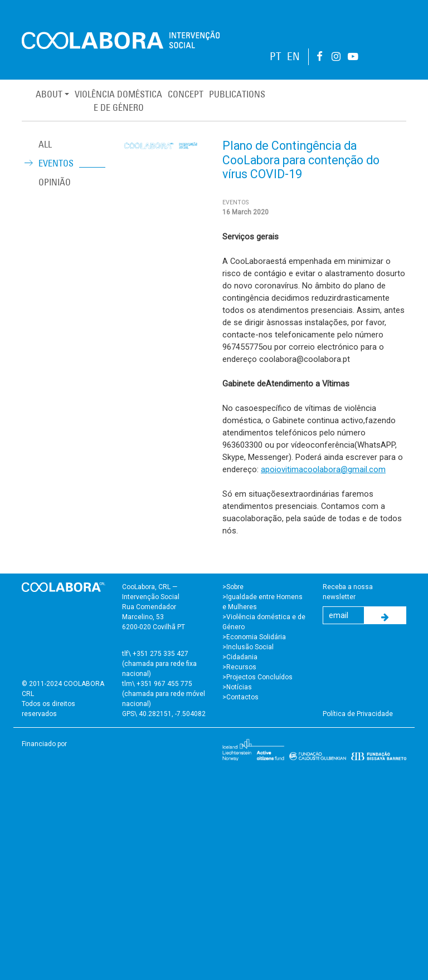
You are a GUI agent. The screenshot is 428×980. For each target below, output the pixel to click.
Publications (237, 94)
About (49, 94)
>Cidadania (240, 657)
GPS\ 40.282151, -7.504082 (164, 714)
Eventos (56, 163)
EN (293, 57)
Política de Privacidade (358, 714)
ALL (45, 144)
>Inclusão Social (248, 647)
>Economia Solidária (254, 637)
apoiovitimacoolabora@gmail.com (323, 469)
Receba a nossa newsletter (348, 592)
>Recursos (239, 667)
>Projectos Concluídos (257, 677)
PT (276, 57)
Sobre (235, 587)
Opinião (55, 182)
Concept (186, 94)
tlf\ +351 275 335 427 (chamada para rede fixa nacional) (159, 664)
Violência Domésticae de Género (118, 101)
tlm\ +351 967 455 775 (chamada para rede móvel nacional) (164, 694)
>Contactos (240, 697)
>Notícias (237, 687)
